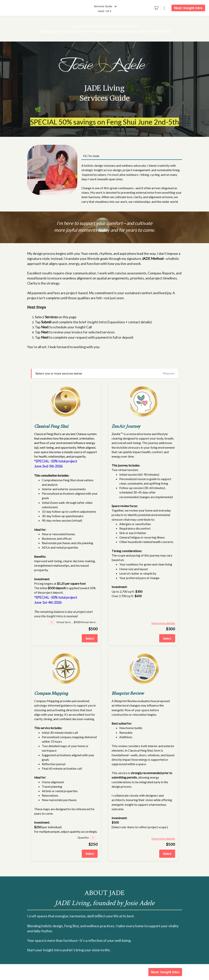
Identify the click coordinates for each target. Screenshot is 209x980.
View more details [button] (167, 623)
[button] (52, 622)
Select (90, 638)
